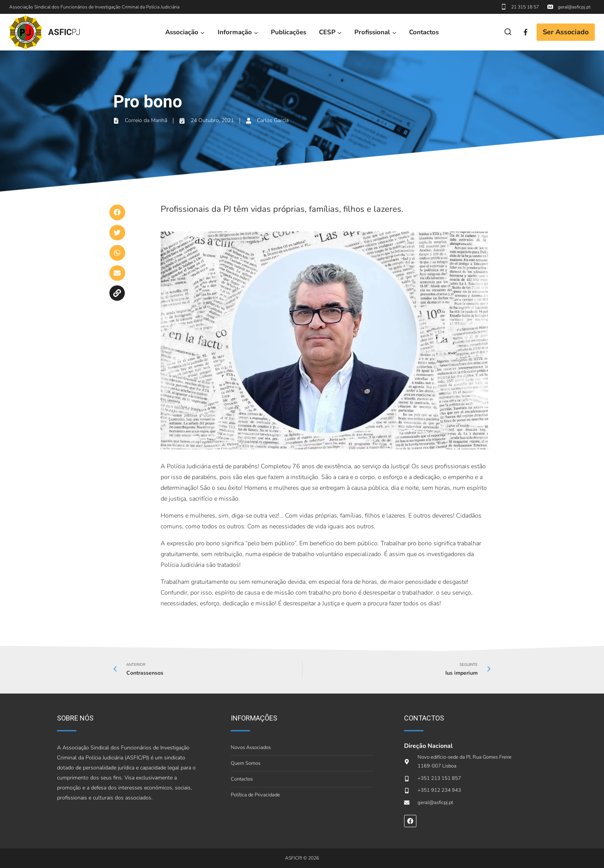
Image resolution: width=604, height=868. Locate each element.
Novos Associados (251, 747)
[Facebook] (526, 32)
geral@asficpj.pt (574, 7)
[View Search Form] (508, 32)
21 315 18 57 (525, 7)
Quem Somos (246, 763)
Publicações (289, 32)
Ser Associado (566, 32)
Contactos (424, 32)
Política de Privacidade (255, 795)
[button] (117, 212)
